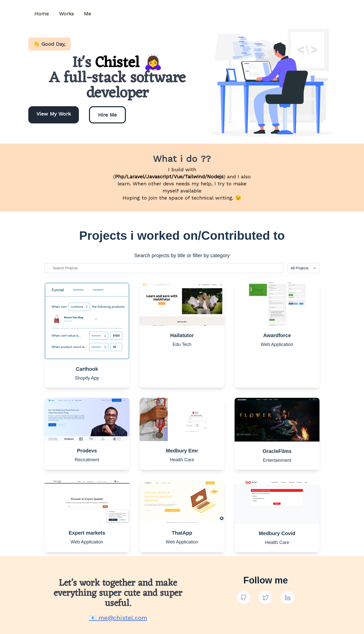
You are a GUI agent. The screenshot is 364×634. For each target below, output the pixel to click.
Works (66, 14)
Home (42, 14)
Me (87, 14)
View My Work (54, 114)
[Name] (164, 268)
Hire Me (107, 115)
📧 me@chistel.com (118, 618)
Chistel (119, 63)
